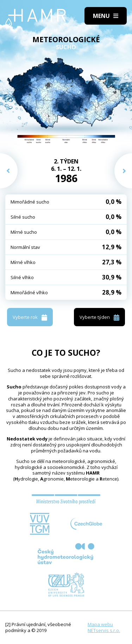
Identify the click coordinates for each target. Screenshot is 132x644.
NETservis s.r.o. (104, 630)
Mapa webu (100, 624)
